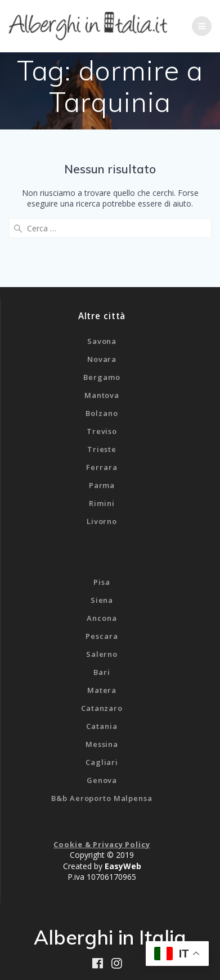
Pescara (102, 636)
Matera (102, 690)
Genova (102, 780)
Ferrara (102, 467)
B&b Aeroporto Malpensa (102, 798)
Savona (102, 341)
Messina (102, 744)
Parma (102, 485)
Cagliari (102, 762)
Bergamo (102, 377)
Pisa (102, 582)
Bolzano (102, 413)
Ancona (102, 618)
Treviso (102, 431)
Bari (102, 672)
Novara (102, 359)
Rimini (102, 503)
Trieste (102, 449)
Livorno (102, 521)
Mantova (102, 395)
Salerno (102, 654)
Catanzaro (102, 708)
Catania (102, 726)
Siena (102, 600)
